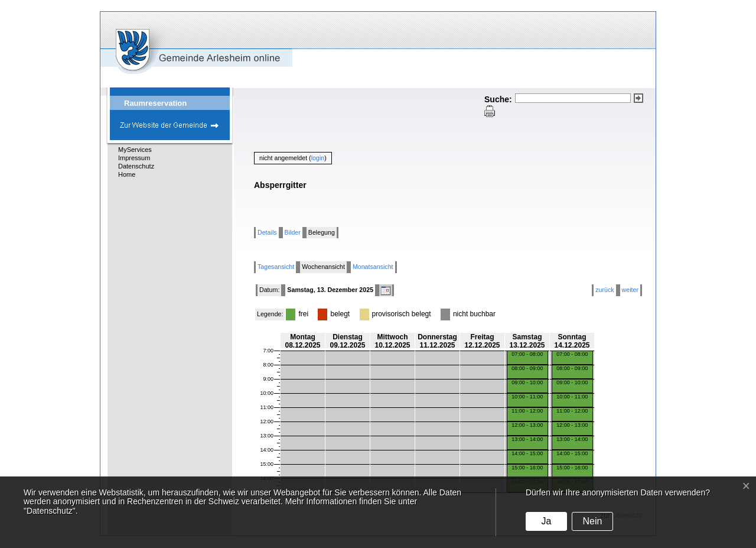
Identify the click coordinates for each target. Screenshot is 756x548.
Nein (592, 521)
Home (127, 174)
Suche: (498, 99)
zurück (605, 290)
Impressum (134, 158)
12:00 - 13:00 (527, 425)
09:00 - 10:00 (527, 382)
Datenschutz (136, 166)
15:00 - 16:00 (527, 468)
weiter (630, 290)
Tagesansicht (276, 267)
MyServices (135, 150)
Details (267, 232)
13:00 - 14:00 (527, 439)
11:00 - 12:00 (527, 411)
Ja (546, 521)
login (318, 158)
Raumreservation (155, 103)
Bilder (293, 232)
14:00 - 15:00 (527, 453)
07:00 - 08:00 (527, 354)
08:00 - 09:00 (527, 368)
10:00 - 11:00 (527, 397)
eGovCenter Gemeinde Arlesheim (176, 43)
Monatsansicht (373, 267)
